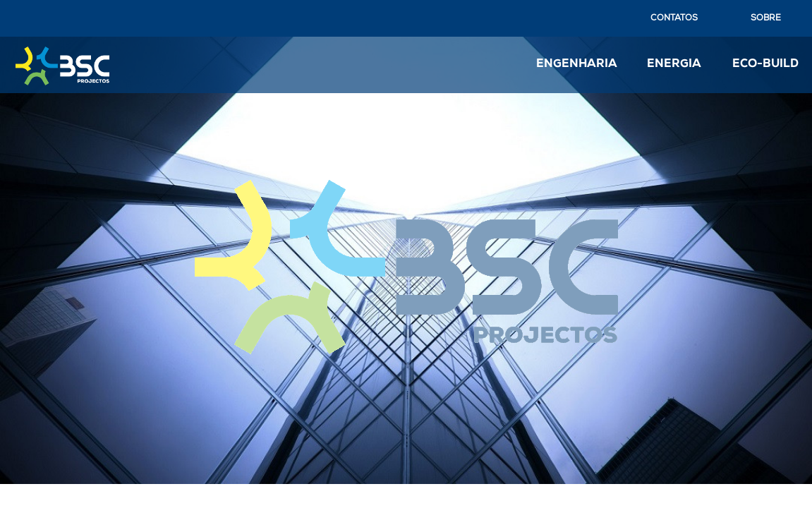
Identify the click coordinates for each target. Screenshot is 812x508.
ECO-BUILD (765, 64)
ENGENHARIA (577, 64)
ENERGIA (674, 64)
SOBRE (766, 18)
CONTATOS (674, 18)
